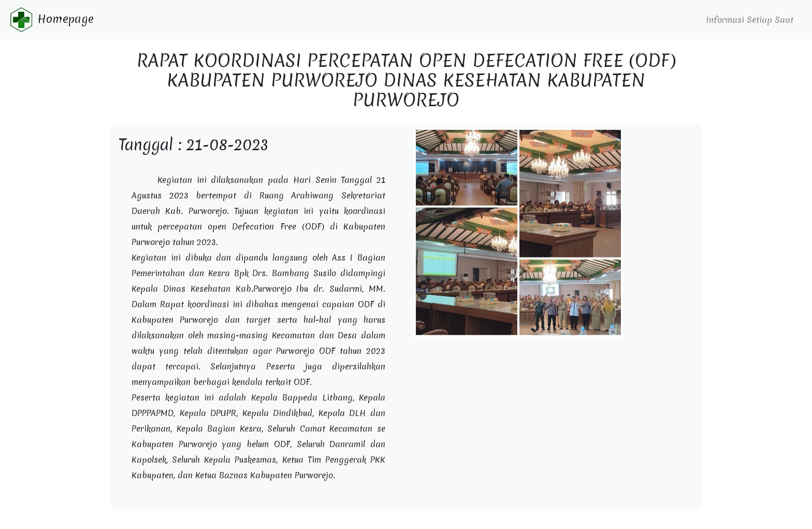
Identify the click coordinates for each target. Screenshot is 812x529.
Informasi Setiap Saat (750, 20)
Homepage (51, 20)
